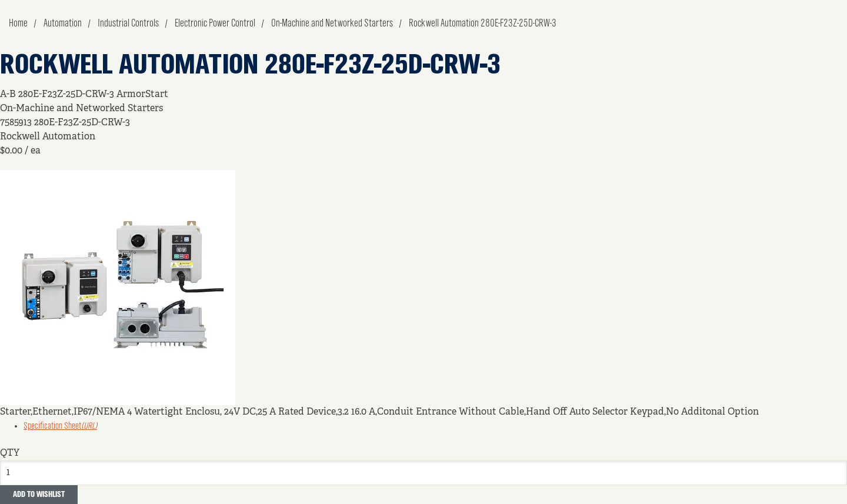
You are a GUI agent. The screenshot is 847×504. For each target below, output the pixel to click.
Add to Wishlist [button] (39, 495)
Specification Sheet (60, 426)
